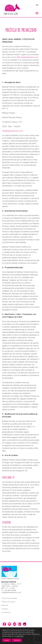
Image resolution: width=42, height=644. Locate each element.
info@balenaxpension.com (13, 131)
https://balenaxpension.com (27, 57)
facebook (4, 624)
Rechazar (17, 640)
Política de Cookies (8, 602)
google (20, 624)
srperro (25, 624)
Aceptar (7, 640)
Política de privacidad (9, 598)
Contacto (5, 609)
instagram (10, 624)
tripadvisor (15, 624)
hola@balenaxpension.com (11, 592)
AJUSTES (20, 636)
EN (37, 5)
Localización (6, 612)
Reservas (5, 605)
